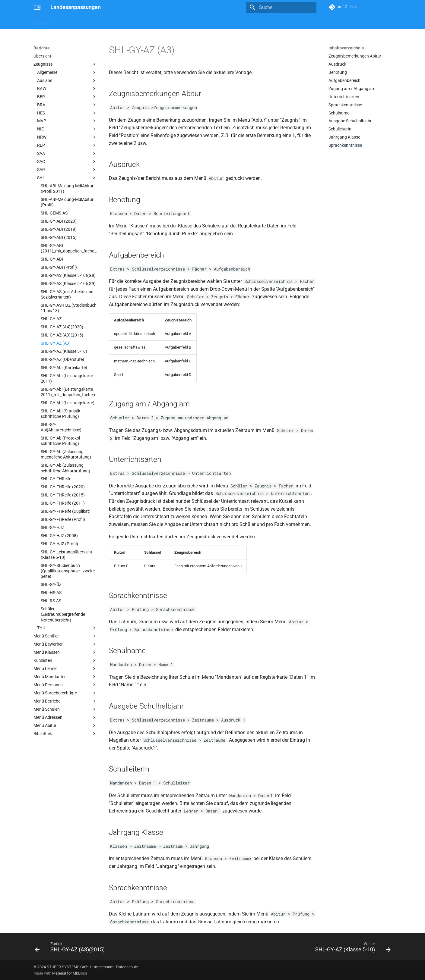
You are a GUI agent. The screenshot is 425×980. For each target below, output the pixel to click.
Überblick (42, 22)
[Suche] (281, 7)
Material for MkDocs (70, 973)
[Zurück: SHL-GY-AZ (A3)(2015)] (71, 948)
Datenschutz (127, 967)
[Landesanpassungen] (37, 7)
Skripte (64, 22)
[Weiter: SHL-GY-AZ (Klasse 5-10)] (351, 948)
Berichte (86, 22)
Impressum (104, 967)
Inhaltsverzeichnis (346, 48)
